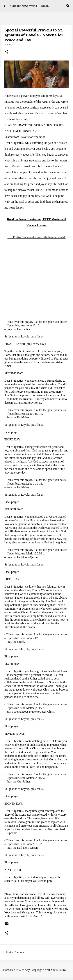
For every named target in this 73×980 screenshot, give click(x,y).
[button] (7, 52)
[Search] (68, 6)
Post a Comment (16, 952)
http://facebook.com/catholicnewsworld (40, 237)
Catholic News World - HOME (30, 6)
